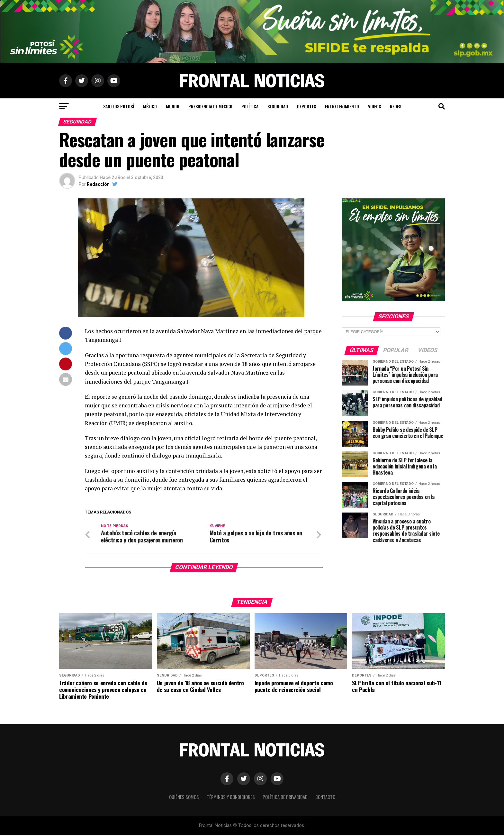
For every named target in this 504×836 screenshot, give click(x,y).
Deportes (306, 106)
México (150, 106)
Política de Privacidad (285, 798)
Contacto (325, 798)
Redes (396, 106)
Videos (374, 106)
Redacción (98, 184)
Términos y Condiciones (231, 798)
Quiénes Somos (184, 798)
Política (250, 106)
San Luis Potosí (119, 106)
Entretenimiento (342, 106)
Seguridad (278, 106)
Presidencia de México (210, 106)
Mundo (173, 106)
